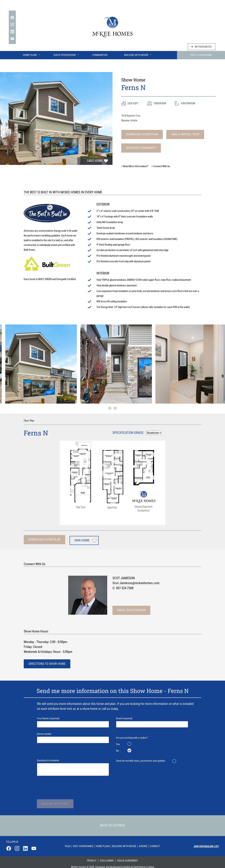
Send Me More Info (54, 802)
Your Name (73, 720)
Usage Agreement (128, 857)
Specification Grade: (128, 433)
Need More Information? (135, 166)
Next (115, 408)
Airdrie (145, 844)
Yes (118, 742)
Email (152, 720)
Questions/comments (73, 765)
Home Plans (32, 54)
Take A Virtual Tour (183, 134)
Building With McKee (138, 54)
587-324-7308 (125, 586)
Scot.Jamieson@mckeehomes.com (136, 581)
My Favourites (202, 47)
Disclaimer (107, 857)
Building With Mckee (125, 844)
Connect (158, 844)
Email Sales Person (131, 608)
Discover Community (140, 148)
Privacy (92, 857)
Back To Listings (113, 824)
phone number (73, 736)
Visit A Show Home (201, 55)
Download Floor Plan (141, 134)
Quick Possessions (66, 54)
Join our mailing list (206, 844)
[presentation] (64, 785)
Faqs (64, 844)
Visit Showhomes (81, 844)
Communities (100, 55)
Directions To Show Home (46, 662)
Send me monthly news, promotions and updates (141, 759)
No (118, 749)
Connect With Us (161, 166)
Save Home (95, 161)
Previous (110, 408)
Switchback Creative (144, 864)
